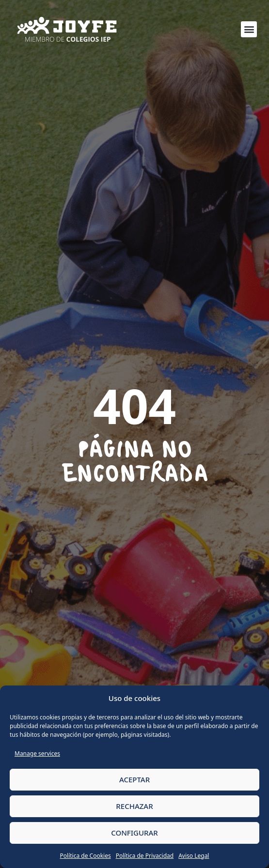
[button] (249, 29)
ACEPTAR (134, 779)
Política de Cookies (86, 856)
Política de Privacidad (145, 856)
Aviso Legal (194, 856)
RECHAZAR (134, 806)
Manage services (37, 754)
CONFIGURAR (134, 833)
